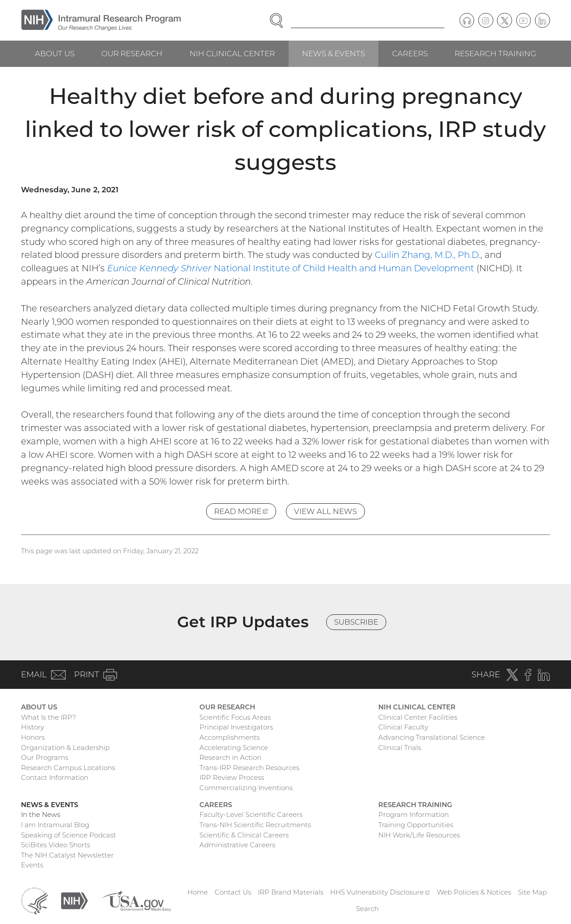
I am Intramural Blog (55, 825)
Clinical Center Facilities (418, 717)
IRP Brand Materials (291, 892)
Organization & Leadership (65, 748)
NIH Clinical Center (232, 54)
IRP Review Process (232, 777)
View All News (325, 511)
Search (367, 909)
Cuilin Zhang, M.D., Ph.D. (428, 255)
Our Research (132, 54)
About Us (55, 54)
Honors (33, 737)
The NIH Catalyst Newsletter (67, 855)
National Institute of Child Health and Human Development (291, 268)
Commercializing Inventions (246, 788)
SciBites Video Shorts (56, 845)
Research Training (495, 54)
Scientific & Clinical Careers (244, 835)
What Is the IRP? (48, 717)
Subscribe (356, 622)
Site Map (532, 892)
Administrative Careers (237, 845)
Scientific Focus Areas (235, 717)
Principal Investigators (236, 727)
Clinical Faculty (403, 727)
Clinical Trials (400, 748)
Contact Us (233, 892)
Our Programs (45, 757)
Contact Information (55, 777)
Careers (410, 54)
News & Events (333, 54)
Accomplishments (230, 737)
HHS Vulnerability (380, 892)
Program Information (414, 814)
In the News (41, 814)
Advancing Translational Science (432, 737)
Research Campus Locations (68, 768)
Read (245, 513)
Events (32, 865)
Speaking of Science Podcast (68, 835)
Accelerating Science (234, 748)
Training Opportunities (416, 825)
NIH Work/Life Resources (419, 835)
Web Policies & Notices (474, 892)
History (33, 727)
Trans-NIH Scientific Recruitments (255, 825)
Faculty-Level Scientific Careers (251, 814)
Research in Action (230, 757)
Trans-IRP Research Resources (249, 768)
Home (198, 892)
